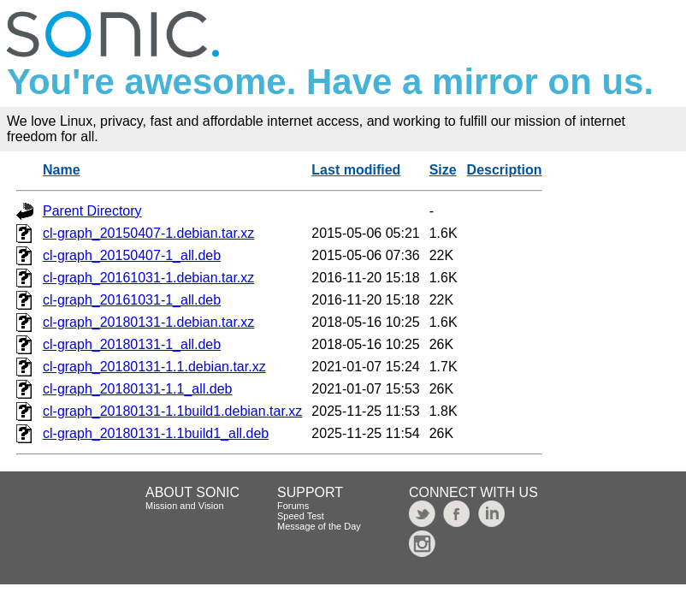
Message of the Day (319, 526)
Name (62, 170)
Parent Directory (92, 211)
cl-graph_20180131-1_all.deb (132, 344)
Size (443, 170)
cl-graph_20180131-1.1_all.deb (138, 389)
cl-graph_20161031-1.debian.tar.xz (148, 278)
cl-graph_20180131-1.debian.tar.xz (148, 322)
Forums (293, 506)
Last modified (356, 170)
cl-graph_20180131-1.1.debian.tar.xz (154, 367)
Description (505, 170)
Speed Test (301, 516)
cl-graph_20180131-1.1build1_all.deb (156, 433)
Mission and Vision (185, 506)
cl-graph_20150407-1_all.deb (132, 255)
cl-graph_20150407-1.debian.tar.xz (148, 233)
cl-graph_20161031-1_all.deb (132, 300)
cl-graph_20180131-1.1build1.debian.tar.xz (172, 411)
